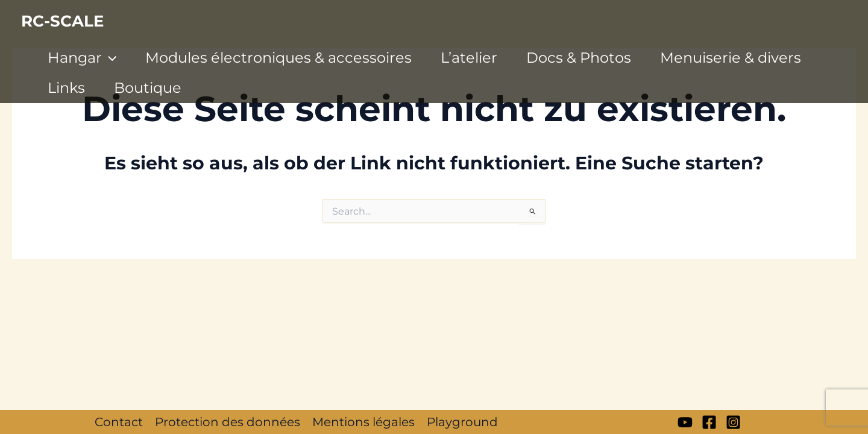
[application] (109, 58)
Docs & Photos (579, 58)
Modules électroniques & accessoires (278, 58)
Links (66, 88)
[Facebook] (709, 422)
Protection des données (228, 422)
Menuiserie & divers (731, 58)
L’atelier (469, 58)
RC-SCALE (62, 21)
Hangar (82, 58)
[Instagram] (733, 422)
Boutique (148, 88)
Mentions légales (363, 422)
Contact (119, 422)
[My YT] (685, 422)
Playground (462, 422)
